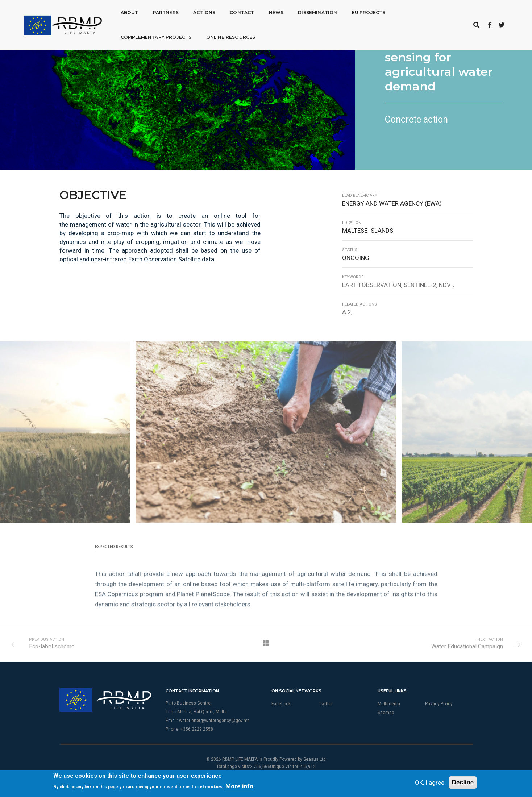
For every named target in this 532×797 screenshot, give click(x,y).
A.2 (347, 312)
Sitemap (386, 713)
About (120, 12)
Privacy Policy (439, 704)
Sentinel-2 (420, 285)
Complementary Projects (147, 37)
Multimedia (389, 704)
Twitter (326, 704)
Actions (195, 12)
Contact (233, 12)
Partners (156, 12)
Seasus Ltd (315, 759)
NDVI (446, 285)
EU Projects (360, 12)
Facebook (281, 704)
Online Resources (222, 37)
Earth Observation (372, 285)
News (267, 12)
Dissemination (308, 12)
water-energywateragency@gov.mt (214, 721)
